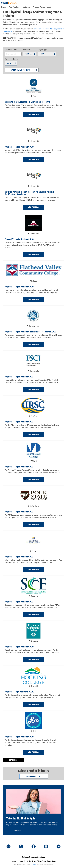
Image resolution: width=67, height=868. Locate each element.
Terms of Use (51, 861)
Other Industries (33, 776)
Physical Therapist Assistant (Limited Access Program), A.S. (31, 332)
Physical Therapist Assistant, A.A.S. (20, 147)
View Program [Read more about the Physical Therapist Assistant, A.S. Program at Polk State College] (33, 525)
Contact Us (15, 861)
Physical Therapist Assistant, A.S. (19, 377)
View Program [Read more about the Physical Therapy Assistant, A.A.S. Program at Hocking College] (33, 705)
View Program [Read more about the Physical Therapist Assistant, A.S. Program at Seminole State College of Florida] (33, 570)
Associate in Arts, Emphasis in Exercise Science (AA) (27, 102)
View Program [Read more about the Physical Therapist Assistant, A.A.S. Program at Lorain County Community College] (33, 752)
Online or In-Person (11, 59)
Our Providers (31, 861)
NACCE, (34, 865)
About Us (23, 861)
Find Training (14, 7)
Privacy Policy (41, 861)
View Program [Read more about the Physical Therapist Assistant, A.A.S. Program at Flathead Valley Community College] (33, 300)
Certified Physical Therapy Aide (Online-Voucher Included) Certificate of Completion (30, 193)
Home (3, 7)
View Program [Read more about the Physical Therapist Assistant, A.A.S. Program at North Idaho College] (33, 255)
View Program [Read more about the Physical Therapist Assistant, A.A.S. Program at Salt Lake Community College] (33, 160)
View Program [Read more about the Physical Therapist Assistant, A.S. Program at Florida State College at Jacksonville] (33, 390)
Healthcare (26, 7)
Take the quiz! (15, 831)
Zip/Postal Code (11, 50)
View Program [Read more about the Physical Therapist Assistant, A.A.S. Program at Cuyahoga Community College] (33, 660)
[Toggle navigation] (63, 3)
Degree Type (42, 50)
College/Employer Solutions (33, 857)
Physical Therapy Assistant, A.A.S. (19, 692)
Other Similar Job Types (21, 70)
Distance (26, 50)
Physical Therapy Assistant (43, 7)
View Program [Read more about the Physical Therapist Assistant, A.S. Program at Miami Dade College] (33, 480)
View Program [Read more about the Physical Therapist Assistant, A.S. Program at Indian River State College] (33, 435)
